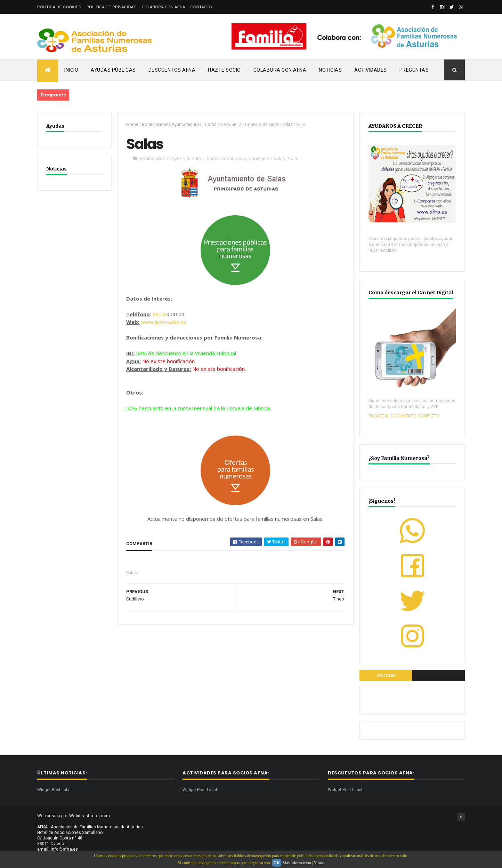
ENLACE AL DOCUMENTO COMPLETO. (404, 416)
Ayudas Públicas (113, 70)
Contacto (201, 7)
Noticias (330, 70)
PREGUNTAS (414, 70)
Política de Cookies (59, 7)
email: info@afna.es (58, 849)
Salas (287, 124)
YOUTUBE (386, 676)
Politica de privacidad (112, 7)
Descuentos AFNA (172, 70)
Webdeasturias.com (90, 816)
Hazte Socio (224, 70)
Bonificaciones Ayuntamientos (172, 124)
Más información (297, 863)
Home (132, 124)
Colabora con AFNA (164, 7)
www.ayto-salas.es (164, 322)
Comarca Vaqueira (223, 124)
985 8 (159, 314)
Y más (319, 863)
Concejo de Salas (262, 124)
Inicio (71, 70)
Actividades (371, 70)
